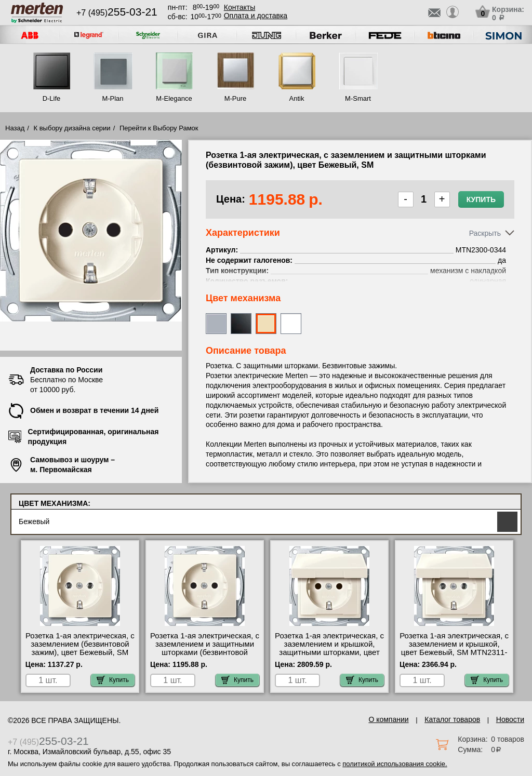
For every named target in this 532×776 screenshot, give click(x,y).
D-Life (52, 98)
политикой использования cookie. (395, 764)
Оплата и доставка (256, 16)
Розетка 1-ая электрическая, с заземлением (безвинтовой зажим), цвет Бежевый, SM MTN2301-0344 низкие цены (80, 648)
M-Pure (236, 98)
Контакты (240, 7)
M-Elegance (174, 98)
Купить (481, 199)
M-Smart (358, 98)
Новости (510, 719)
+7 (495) (117, 13)
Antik (297, 98)
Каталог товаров (452, 719)
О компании (388, 719)
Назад (15, 128)
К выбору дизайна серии (72, 128)
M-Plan (112, 98)
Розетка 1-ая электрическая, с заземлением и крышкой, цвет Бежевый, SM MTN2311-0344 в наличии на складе (454, 648)
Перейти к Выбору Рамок (159, 128)
